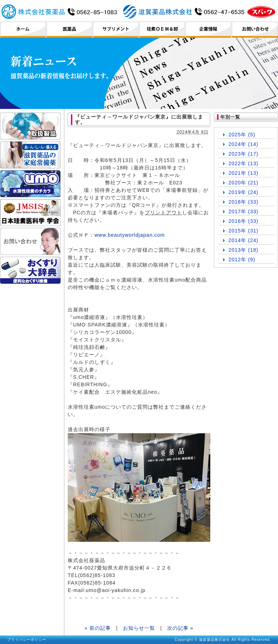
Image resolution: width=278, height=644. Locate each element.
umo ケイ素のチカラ (30, 184)
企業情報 (208, 30)
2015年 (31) (243, 231)
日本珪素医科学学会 (30, 213)
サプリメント (116, 30)
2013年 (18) (243, 250)
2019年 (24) (243, 192)
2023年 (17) (243, 154)
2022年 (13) (243, 163)
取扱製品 (30, 126)
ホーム (23, 30)
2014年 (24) (243, 240)
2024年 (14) (243, 144)
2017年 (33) (243, 211)
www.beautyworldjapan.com (130, 235)
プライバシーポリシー (27, 640)
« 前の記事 (98, 628)
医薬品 (69, 30)
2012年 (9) (242, 260)
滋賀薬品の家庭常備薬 (30, 155)
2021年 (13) (243, 173)
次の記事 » (180, 628)
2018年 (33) (243, 202)
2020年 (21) (243, 183)
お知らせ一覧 (139, 628)
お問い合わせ (255, 30)
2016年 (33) (243, 221)
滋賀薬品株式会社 (139, 11)
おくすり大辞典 (30, 270)
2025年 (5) (242, 135)
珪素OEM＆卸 (162, 30)
